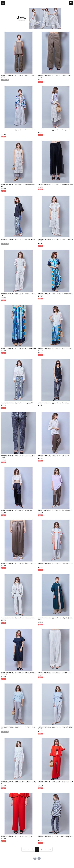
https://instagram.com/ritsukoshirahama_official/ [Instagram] (35, 858)
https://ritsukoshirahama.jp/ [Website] (39, 858)
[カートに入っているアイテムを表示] (71, 3)
